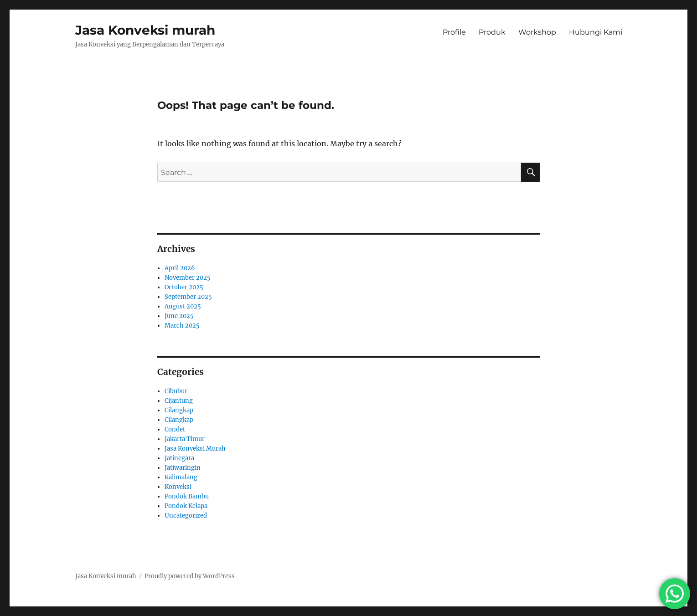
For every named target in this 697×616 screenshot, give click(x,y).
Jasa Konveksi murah (145, 30)
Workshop (537, 32)
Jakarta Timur (185, 439)
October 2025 (184, 287)
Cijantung (179, 401)
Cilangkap (179, 410)
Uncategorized (186, 516)
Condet (175, 429)
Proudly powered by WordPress (190, 576)
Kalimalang (181, 477)
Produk (492, 32)
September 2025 (188, 297)
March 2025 (182, 326)
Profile (454, 32)
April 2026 (180, 268)
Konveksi (178, 487)
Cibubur (176, 391)
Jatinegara (179, 458)
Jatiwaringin (183, 468)
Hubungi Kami (596, 32)
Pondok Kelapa (186, 506)
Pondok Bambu (187, 496)
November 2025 (188, 278)
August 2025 (183, 306)
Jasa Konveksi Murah (195, 449)
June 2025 (179, 316)
